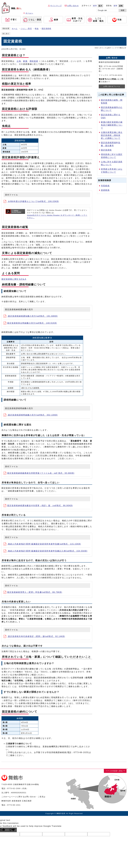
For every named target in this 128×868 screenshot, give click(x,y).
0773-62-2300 (14, 788)
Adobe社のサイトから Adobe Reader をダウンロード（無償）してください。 (57, 216)
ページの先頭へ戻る (114, 771)
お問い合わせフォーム (112, 86)
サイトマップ (56, 6)
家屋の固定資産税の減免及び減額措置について (112, 125)
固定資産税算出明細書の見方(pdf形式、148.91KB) (30, 323)
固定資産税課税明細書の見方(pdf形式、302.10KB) (31, 415)
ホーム (15, 29)
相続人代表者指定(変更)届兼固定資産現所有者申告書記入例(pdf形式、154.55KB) (45, 551)
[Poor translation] (12, 830)
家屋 (25, 61)
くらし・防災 (26, 29)
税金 (37, 29)
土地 (19, 61)
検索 (123, 10)
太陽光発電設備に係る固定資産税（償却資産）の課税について (112, 135)
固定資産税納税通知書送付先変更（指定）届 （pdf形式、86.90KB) (38, 506)
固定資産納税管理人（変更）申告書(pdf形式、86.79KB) (33, 592)
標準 (95, 6)
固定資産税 (46, 29)
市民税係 (105, 186)
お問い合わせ (73, 6)
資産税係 (105, 190)
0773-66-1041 (14, 805)
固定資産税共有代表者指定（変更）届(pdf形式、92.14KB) (34, 636)
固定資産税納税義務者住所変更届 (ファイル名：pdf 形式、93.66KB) (39, 473)
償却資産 (34, 61)
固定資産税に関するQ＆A (14, 279)
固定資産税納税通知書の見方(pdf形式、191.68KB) (31, 316)
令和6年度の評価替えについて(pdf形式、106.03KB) (31, 201)
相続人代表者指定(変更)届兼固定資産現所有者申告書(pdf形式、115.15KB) (42, 544)
